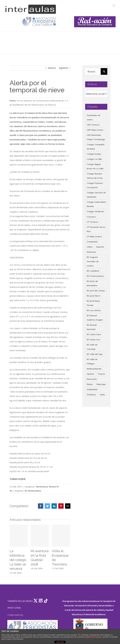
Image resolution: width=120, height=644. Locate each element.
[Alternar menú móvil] (114, 6)
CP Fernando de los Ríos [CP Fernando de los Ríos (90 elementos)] (96, 229)
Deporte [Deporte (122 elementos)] (100, 247)
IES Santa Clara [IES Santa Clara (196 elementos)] (94, 334)
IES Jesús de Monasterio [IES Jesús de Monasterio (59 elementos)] (92, 283)
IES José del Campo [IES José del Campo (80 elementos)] (96, 291)
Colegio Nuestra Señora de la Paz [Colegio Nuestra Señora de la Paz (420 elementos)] (95, 176)
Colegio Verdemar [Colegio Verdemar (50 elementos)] (95, 211)
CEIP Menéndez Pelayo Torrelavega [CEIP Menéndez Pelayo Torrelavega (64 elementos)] (96, 137)
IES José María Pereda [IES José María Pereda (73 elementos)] (93, 303)
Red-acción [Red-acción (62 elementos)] (92, 379)
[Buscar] (104, 71)
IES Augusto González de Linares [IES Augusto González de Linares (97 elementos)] (93, 261)
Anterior (52, 68)
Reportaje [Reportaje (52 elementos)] (101, 384)
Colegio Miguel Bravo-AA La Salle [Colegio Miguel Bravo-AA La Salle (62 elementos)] (95, 166)
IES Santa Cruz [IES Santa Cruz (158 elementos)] (94, 340)
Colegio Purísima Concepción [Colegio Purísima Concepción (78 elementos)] (95, 185)
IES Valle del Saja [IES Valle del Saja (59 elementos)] (95, 354)
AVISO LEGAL (14, 608)
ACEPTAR (60, 642)
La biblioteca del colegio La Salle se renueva (18, 560)
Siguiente (64, 68)
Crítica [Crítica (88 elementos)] (90, 247)
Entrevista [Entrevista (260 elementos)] (91, 252)
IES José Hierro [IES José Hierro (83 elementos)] (94, 296)
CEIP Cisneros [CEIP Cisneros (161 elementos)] (93, 125)
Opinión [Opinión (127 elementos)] (90, 374)
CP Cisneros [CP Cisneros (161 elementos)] (92, 222)
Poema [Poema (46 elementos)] (101, 374)
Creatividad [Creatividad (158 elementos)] (92, 242)
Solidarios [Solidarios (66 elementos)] (91, 395)
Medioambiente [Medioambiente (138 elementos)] (94, 369)
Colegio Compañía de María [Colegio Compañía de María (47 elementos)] (96, 147)
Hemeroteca (42, 487)
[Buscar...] (93, 71)
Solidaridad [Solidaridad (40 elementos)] (92, 389)
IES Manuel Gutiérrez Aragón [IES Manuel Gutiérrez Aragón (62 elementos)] (95, 318)
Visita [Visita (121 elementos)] (102, 395)
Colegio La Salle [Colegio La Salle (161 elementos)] (94, 159)
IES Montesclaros (33, 491)
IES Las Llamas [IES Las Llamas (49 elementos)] (94, 310)
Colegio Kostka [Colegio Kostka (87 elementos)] (94, 154)
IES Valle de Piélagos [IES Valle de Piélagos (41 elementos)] (92, 361)
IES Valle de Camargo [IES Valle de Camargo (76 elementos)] (92, 347)
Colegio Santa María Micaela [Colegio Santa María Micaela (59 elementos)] (96, 204)
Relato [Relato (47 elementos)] (90, 384)
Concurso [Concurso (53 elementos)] (91, 217)
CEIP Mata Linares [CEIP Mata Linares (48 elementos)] (95, 130)
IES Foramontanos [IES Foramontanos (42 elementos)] (95, 276)
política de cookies (93, 637)
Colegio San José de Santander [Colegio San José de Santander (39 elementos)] (96, 195)
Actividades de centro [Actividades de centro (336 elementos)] (94, 117)
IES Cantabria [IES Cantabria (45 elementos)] (93, 271)
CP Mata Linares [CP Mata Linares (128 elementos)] (94, 236)
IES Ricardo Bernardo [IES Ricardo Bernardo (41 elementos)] (92, 327)
